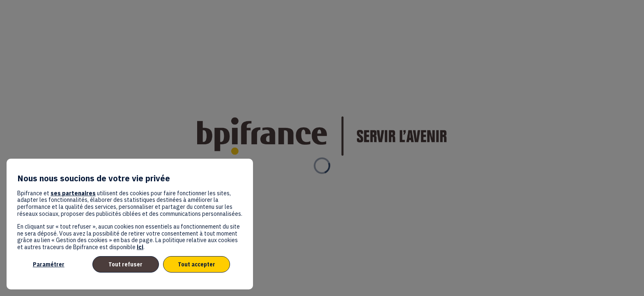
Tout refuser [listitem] (125, 264)
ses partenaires (73, 193)
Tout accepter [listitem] (197, 264)
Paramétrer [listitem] (49, 264)
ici (140, 247)
